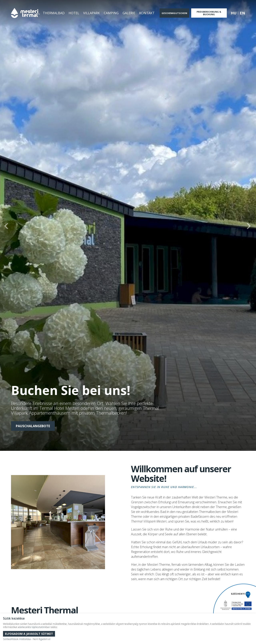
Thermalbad (54, 13)
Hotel (74, 13)
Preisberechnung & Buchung (209, 13)
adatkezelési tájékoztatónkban (34, 627)
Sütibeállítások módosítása (17, 639)
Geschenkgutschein (174, 13)
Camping (111, 13)
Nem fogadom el (42, 639)
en (242, 13)
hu (234, 13)
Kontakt (147, 13)
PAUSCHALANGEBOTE (33, 426)
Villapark (91, 13)
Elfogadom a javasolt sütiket (29, 634)
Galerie (129, 13)
